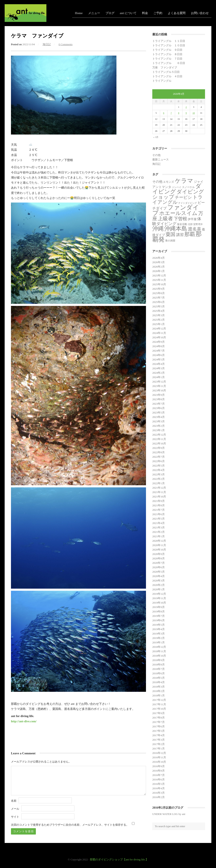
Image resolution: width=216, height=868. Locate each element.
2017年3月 (159, 740)
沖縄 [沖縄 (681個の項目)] (158, 229)
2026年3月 (159, 262)
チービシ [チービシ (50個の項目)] (183, 197)
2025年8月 (159, 293)
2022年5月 (159, 466)
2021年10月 (159, 497)
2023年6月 (159, 408)
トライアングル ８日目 (167, 54)
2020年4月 (159, 576)
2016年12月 (159, 753)
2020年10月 (159, 550)
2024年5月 (159, 359)
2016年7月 (159, 775)
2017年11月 (159, 704)
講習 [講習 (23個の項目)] (180, 235)
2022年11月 (159, 439)
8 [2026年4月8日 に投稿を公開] (179, 113)
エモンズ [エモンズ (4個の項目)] (169, 182)
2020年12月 (159, 541)
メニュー (94, 13)
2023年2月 (159, 426)
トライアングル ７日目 (167, 59)
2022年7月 (159, 457)
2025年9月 (159, 289)
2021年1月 (159, 536)
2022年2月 (159, 479)
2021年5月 (159, 519)
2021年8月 (159, 505)
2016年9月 (159, 766)
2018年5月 (159, 678)
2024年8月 (159, 346)
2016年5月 (159, 784)
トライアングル (162, 81)
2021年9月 (159, 501)
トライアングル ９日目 (167, 50)
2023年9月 (159, 395)
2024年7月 (159, 351)
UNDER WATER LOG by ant (169, 814)
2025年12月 (159, 275)
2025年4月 (159, 311)
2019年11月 (159, 598)
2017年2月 (159, 744)
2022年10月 (159, 443)
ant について (128, 13)
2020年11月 (159, 545)
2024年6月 (159, 355)
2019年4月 (159, 629)
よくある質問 (177, 13)
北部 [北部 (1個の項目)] (190, 224)
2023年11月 (159, 386)
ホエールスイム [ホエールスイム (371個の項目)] (178, 213)
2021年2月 (159, 532)
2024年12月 (159, 329)
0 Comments (66, 44)
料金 (145, 13)
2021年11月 (159, 492)
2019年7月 (159, 616)
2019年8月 (159, 611)
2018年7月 (159, 669)
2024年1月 (159, 377)
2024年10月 (159, 337)
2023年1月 (159, 430)
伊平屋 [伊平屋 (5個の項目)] (192, 219)
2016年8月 (159, 771)
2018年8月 (159, 665)
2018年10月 (159, 656)
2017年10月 (159, 709)
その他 (156, 155)
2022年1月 (159, 483)
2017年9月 (159, 713)
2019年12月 (159, 594)
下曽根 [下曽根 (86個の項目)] (180, 219)
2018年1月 (159, 695)
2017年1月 (159, 749)
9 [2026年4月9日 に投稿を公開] (186, 113)
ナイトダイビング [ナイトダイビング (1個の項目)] (188, 203)
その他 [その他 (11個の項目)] (157, 182)
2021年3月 (159, 527)
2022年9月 (159, 448)
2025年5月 (159, 306)
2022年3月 (159, 474)
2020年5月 (159, 572)
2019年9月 (159, 607)
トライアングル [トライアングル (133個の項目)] (178, 200)
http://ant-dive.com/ (24, 721)
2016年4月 (159, 788)
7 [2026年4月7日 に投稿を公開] (171, 113)
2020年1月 (159, 589)
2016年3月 (159, 793)
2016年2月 (159, 797)
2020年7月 (159, 563)
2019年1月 (159, 642)
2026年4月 (159, 258)
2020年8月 (159, 558)
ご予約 (158, 13)
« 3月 (156, 137)
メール (15, 809)
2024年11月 (159, 333)
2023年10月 (159, 390)
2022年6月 (159, 461)
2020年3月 (159, 581)
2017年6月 (159, 726)
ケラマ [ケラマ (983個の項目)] (184, 181)
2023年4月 (159, 417)
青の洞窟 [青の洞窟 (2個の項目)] (170, 241)
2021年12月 (159, 488)
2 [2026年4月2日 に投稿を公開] (186, 107)
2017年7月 (159, 722)
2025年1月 (159, 324)
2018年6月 (159, 673)
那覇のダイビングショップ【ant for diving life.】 (119, 859)
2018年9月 (159, 660)
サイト (15, 817)
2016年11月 (159, 757)
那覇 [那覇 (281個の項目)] (190, 234)
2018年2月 (159, 691)
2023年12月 (159, 382)
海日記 (47, 44)
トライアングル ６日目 (169, 63)
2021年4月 (159, 523)
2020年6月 (159, 567)
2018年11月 (159, 651)
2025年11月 (159, 280)
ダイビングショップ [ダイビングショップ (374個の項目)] (178, 194)
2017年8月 (159, 718)
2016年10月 (159, 762)
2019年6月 (159, 620)
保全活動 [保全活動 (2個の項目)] (182, 224)
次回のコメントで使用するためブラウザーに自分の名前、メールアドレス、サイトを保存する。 (70, 825)
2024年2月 (159, 373)
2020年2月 (159, 585)
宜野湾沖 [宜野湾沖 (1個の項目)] (198, 224)
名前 (14, 801)
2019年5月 (159, 625)
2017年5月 (159, 731)
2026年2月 (159, 267)
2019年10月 (159, 603)
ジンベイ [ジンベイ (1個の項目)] (177, 187)
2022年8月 (159, 452)
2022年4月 (159, 470)
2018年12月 (159, 647)
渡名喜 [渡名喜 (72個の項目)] (195, 229)
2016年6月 (159, 779)
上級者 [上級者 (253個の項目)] (165, 218)
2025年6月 (159, 302)
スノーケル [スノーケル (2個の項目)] (188, 187)
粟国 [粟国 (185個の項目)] (170, 234)
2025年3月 (159, 315)
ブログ (110, 13)
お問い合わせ (200, 13)
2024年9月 (159, 342)
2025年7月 (159, 298)
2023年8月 (159, 399)
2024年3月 (159, 368)
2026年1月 (159, 271)
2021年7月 (159, 510)
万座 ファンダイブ (165, 67)
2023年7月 (159, 404)
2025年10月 (159, 284)
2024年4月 (159, 364)
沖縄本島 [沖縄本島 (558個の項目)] (176, 229)
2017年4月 (159, 735)
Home (79, 13)
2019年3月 (159, 634)
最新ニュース (161, 159)
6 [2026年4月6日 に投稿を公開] (164, 113)
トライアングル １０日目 (169, 45)
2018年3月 (159, 687)
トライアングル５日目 (166, 72)
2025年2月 (159, 320)
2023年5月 (159, 413)
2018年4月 (159, 682)
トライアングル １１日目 (169, 41)
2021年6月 (159, 514)
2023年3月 (159, 421)
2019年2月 (159, 638)
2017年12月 (159, 700)
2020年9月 (159, 554)
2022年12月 (159, 435)
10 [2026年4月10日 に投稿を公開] (194, 113)
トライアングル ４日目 (167, 76)
